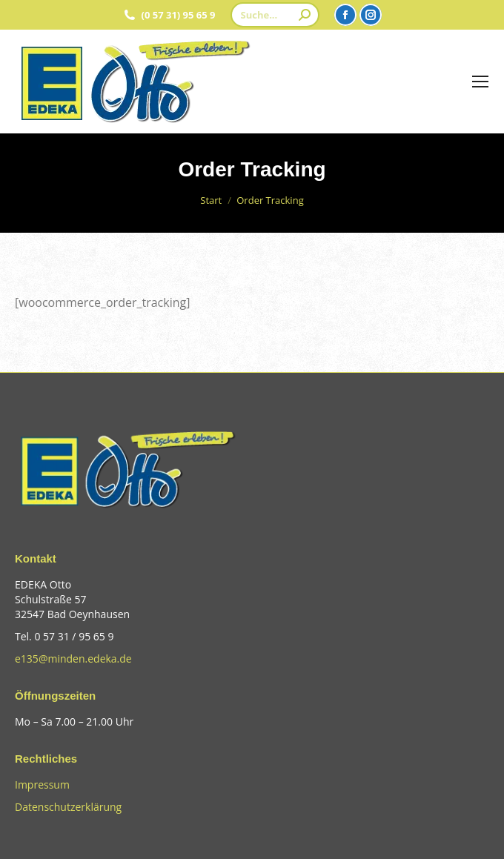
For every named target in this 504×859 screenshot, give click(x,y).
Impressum (42, 785)
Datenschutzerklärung (68, 807)
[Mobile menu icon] (480, 82)
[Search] (275, 15)
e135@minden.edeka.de (73, 659)
